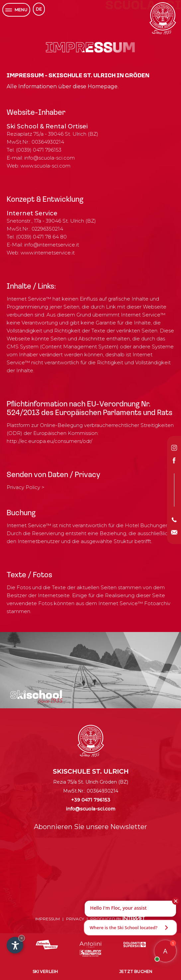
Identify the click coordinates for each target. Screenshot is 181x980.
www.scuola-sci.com (45, 166)
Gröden (108, 782)
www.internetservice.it (48, 253)
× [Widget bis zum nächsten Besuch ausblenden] (22, 938)
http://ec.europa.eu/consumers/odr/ (49, 441)
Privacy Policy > (26, 487)
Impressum (47, 919)
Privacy (75, 919)
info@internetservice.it (52, 245)
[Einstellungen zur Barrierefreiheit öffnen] (15, 945)
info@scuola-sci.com (49, 158)
